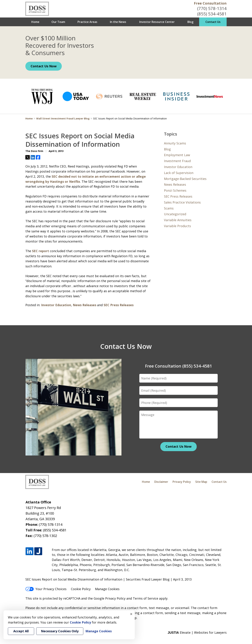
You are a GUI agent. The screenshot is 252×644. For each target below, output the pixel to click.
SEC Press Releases (119, 305)
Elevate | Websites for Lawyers (197, 632)
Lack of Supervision (179, 173)
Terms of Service (146, 598)
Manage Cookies (107, 589)
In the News (118, 22)
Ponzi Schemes (175, 190)
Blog (190, 22)
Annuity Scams (175, 143)
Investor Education (56, 305)
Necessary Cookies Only (60, 631)
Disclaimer (161, 482)
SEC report (41, 251)
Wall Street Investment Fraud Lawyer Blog (63, 118)
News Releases (85, 305)
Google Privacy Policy (110, 598)
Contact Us (213, 22)
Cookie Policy (81, 589)
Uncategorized (175, 214)
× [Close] (131, 614)
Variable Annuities (178, 220)
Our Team (58, 22)
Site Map (201, 482)
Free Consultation (210, 3)
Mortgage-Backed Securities (185, 179)
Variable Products (177, 226)
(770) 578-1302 (45, 536)
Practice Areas (87, 22)
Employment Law (177, 155)
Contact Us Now (44, 66)
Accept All (21, 631)
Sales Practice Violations (182, 202)
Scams (169, 208)
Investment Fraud (177, 161)
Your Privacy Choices (46, 589)
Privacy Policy (182, 482)
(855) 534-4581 (212, 14)
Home (35, 22)
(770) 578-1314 (212, 8)
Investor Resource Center (157, 22)
